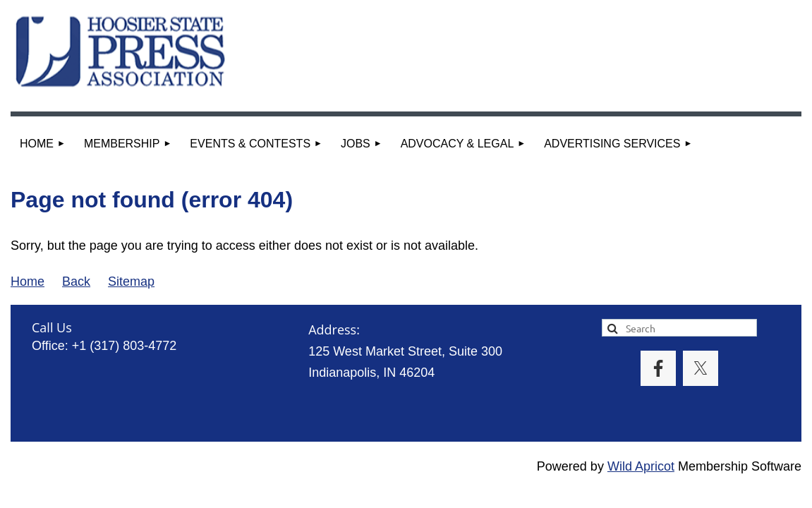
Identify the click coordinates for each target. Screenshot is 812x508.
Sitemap (131, 282)
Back (76, 282)
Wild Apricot (641, 466)
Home (28, 282)
